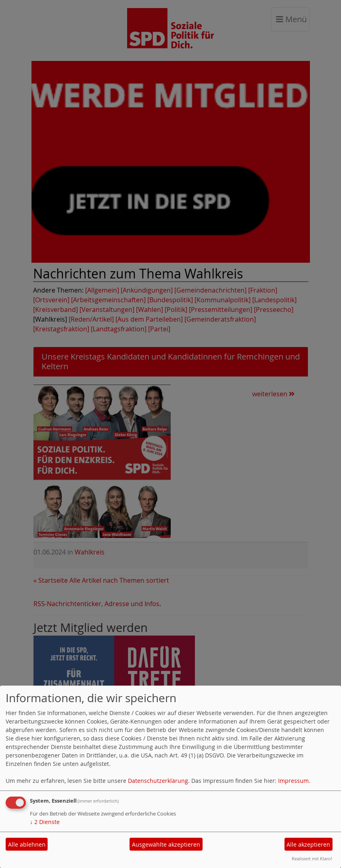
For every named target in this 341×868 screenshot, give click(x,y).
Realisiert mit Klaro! (312, 859)
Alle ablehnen (27, 844)
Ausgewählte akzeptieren (166, 844)
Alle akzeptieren (308, 844)
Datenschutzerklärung (158, 781)
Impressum (293, 781)
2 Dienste (45, 822)
